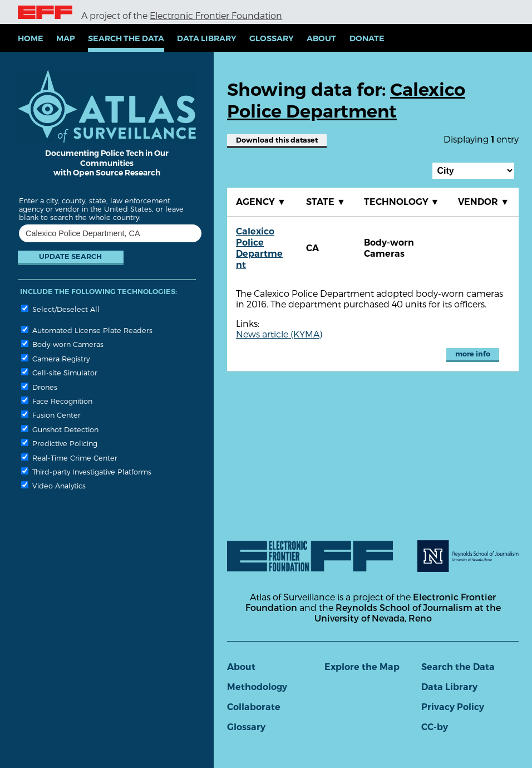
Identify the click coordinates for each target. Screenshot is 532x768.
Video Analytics (53, 485)
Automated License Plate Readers (87, 330)
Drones (39, 387)
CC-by (435, 727)
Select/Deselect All (60, 309)
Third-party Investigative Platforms (86, 471)
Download (277, 140)
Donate (367, 38)
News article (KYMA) (279, 334)
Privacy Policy (453, 707)
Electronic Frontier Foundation (216, 15)
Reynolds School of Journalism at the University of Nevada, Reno (408, 613)
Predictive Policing (59, 443)
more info (473, 354)
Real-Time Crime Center (69, 458)
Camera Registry (55, 358)
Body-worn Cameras (62, 344)
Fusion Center (51, 415)
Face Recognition (57, 401)
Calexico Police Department (259, 248)
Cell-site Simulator (59, 372)
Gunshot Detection (60, 429)
